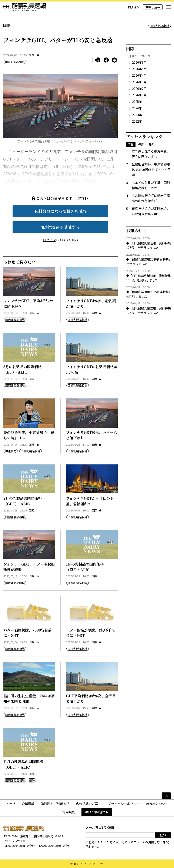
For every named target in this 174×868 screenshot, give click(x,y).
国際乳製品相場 (160, 26)
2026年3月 (139, 82)
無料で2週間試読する (60, 227)
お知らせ (134, 230)
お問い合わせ (97, 812)
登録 (163, 835)
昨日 (131, 144)
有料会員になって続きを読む (61, 211)
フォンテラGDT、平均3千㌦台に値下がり (28, 303)
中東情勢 (11, 451)
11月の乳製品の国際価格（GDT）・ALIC (23, 764)
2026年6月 (139, 62)
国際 (31, 55)
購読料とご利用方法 (55, 804)
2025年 (137, 102)
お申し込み (153, 7)
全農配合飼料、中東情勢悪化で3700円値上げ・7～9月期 (151, 169)
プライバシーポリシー (124, 804)
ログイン (134, 7)
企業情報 (28, 804)
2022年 (137, 121)
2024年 (137, 108)
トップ (11, 804)
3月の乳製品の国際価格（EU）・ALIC (22, 369)
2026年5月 (139, 69)
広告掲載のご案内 (89, 804)
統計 (32, 780)
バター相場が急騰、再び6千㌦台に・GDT (91, 633)
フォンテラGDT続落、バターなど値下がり (92, 435)
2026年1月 (139, 95)
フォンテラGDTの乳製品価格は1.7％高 (92, 369)
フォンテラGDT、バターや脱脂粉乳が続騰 (29, 567)
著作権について (157, 804)
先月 (152, 144)
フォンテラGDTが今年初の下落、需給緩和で (90, 501)
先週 (141, 144)
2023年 (137, 115)
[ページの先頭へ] (166, 796)
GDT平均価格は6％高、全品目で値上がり (91, 698)
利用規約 (69, 812)
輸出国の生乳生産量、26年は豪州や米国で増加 (29, 698)
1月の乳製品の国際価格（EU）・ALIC (85, 567)
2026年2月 (139, 89)
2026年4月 (139, 75)
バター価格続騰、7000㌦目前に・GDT (28, 633)
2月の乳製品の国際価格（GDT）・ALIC (23, 501)
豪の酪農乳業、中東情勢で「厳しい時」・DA (29, 435)
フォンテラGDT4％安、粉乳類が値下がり (91, 303)
